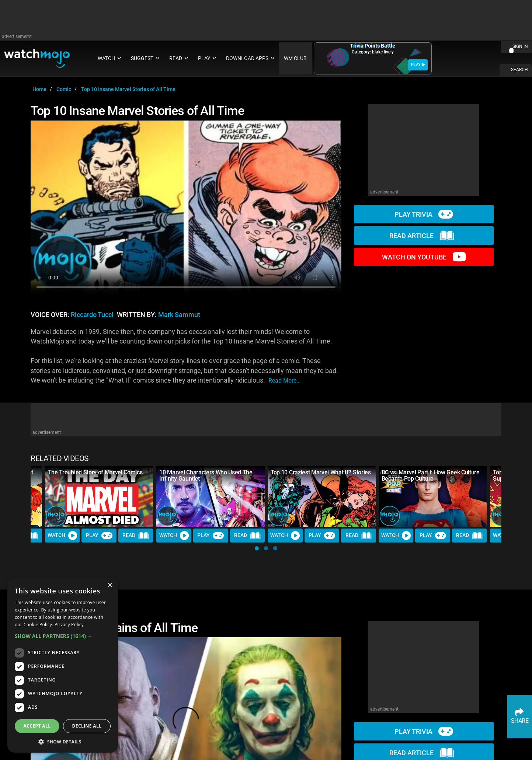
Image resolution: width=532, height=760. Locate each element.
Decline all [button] (87, 726)
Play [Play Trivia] (99, 536)
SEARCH (519, 70)
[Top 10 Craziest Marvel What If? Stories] (322, 497)
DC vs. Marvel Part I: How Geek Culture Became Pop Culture (431, 475)
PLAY (418, 65)
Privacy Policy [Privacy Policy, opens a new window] (69, 625)
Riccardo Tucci (92, 315)
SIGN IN (520, 46)
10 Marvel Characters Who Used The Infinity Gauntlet (206, 475)
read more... (285, 381)
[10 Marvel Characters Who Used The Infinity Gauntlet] (211, 497)
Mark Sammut (179, 315)
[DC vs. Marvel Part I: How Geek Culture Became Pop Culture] (433, 497)
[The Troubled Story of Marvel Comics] (99, 497)
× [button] (110, 585)
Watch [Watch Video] (63, 536)
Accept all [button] (37, 726)
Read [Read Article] (136, 536)
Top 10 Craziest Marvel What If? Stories (321, 472)
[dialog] (63, 665)
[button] (257, 548)
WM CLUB (295, 58)
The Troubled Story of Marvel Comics (95, 472)
